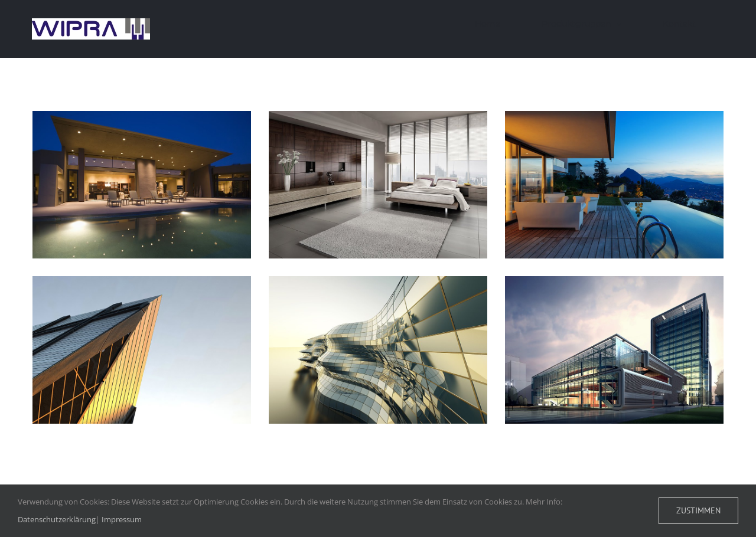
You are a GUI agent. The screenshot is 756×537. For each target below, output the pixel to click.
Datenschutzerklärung (57, 519)
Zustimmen (698, 510)
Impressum (122, 519)
